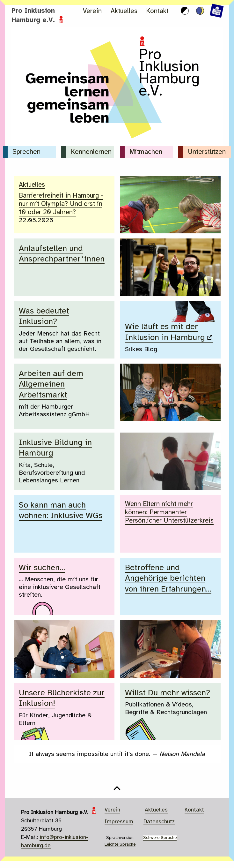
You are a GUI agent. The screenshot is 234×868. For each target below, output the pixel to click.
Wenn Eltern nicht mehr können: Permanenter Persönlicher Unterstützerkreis (170, 512)
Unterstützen (207, 152)
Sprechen (26, 152)
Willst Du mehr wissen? (168, 693)
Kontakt (157, 11)
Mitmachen (146, 152)
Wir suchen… (42, 568)
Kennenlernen (91, 152)
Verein (92, 11)
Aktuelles (124, 11)
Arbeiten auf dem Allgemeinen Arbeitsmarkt (51, 385)
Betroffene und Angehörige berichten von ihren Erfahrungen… (170, 579)
